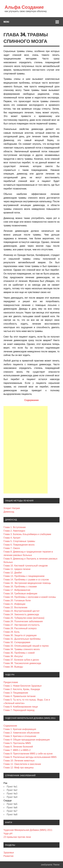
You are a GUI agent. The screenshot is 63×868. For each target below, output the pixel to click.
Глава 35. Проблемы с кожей (19, 653)
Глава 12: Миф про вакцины (19, 768)
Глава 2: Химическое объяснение (21, 733)
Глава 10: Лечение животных (19, 761)
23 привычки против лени (17, 837)
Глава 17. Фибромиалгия (17, 590)
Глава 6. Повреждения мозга (19, 545)
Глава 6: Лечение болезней (18, 747)
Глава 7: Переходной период (19, 710)
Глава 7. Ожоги (12, 548)
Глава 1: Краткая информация (20, 729)
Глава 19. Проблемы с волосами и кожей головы (30, 597)
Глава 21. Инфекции (14, 604)
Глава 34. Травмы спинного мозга (22, 649)
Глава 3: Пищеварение (16, 693)
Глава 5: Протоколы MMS (17, 743)
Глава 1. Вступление (15, 527)
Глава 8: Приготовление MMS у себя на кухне (28, 754)
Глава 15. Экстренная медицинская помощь (27, 583)
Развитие (8, 856)
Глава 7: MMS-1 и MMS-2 (17, 750)
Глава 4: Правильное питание (20, 696)
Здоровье (9, 853)
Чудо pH (8, 833)
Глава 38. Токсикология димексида (22, 663)
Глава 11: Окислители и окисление (22, 764)
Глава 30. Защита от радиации (20, 635)
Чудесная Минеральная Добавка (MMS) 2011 (28, 830)
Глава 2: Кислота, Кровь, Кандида (22, 689)
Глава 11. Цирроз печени (17, 569)
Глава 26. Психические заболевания (23, 621)
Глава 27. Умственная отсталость (22, 625)
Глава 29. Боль (12, 632)
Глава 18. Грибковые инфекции (20, 594)
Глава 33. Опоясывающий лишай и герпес (26, 646)
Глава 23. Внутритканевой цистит (22, 611)
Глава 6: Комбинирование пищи (21, 707)
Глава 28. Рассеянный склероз (20, 628)
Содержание (32, 400)
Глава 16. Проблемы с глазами (20, 587)
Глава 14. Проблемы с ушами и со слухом (26, 580)
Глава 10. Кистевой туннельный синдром (26, 566)
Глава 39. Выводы (13, 667)
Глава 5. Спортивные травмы (19, 541)
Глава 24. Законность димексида (21, 614)
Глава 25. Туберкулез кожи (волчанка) (24, 618)
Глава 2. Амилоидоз (14, 531)
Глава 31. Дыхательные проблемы (22, 639)
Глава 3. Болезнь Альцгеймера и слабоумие (27, 534)
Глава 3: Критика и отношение (20, 736)
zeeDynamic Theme (50, 865)
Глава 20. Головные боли (17, 600)
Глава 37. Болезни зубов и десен (21, 660)
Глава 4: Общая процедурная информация (27, 740)
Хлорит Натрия (12, 508)
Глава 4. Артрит (12, 538)
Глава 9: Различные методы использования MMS (30, 757)
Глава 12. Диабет (13, 573)
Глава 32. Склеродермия (17, 642)
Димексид (9, 512)
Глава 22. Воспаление (15, 607)
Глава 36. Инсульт (13, 656)
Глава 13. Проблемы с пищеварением (24, 576)
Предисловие (11, 682)
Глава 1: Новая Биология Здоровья (22, 686)
